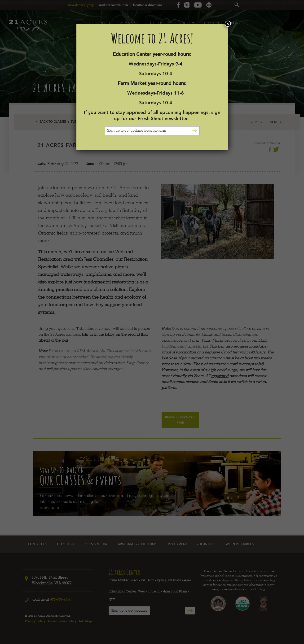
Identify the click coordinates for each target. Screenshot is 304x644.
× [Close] (228, 24)
